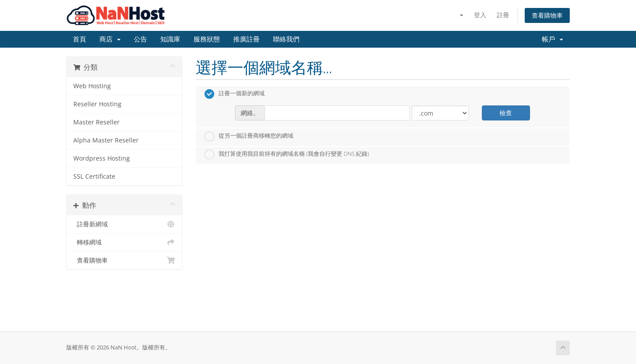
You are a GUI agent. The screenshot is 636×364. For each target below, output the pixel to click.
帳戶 (553, 39)
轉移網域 (124, 242)
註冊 (503, 15)
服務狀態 (207, 39)
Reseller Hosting (97, 104)
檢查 (506, 113)
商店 (110, 39)
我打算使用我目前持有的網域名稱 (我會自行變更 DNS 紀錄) (287, 154)
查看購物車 (547, 15)
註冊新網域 (124, 224)
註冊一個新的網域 (235, 94)
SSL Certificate (94, 176)
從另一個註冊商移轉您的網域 (249, 136)
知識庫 (170, 39)
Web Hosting (92, 86)
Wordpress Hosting (102, 158)
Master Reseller (97, 122)
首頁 (79, 39)
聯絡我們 (286, 39)
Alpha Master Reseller (106, 140)
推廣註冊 (246, 39)
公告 (140, 39)
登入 (480, 15)
